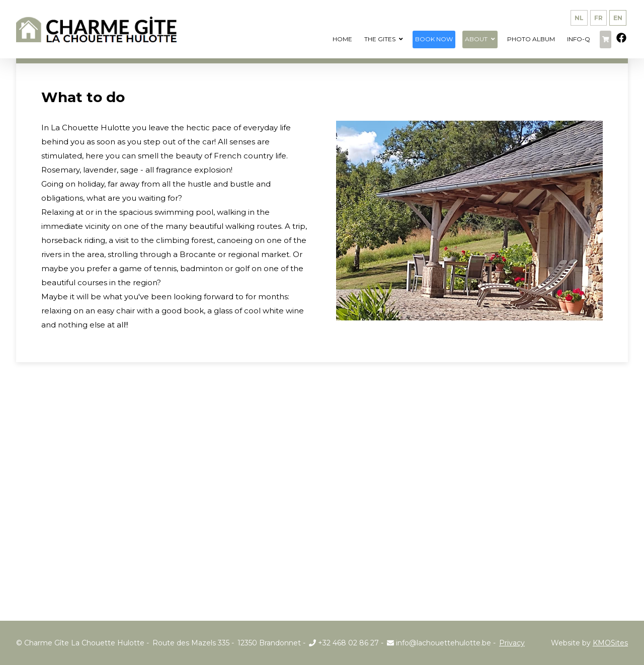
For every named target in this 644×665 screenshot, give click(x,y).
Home (342, 39)
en (618, 18)
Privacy (512, 643)
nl (579, 18)
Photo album (531, 39)
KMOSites (610, 643)
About (476, 39)
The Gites (380, 39)
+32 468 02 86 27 (344, 643)
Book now (434, 39)
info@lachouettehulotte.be (439, 643)
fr (598, 18)
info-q (579, 39)
